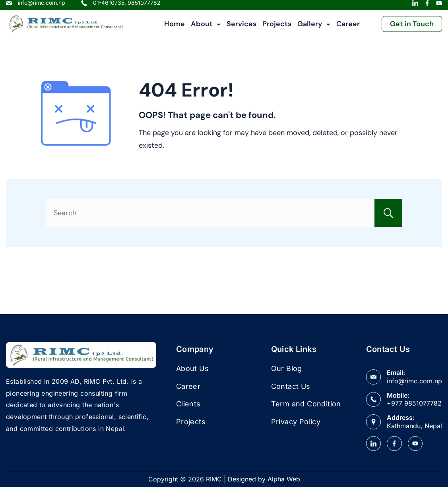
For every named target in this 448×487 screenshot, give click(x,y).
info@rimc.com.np (414, 381)
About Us (192, 368)
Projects (277, 28)
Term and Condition (306, 404)
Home (175, 28)
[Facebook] (427, 7)
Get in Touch (412, 28)
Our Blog (287, 368)
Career (348, 28)
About (206, 28)
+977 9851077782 (414, 403)
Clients (188, 404)
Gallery (314, 28)
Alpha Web (284, 479)
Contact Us (291, 386)
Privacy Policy (296, 422)
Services (241, 28)
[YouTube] (439, 7)
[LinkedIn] (415, 7)
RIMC (214, 479)
